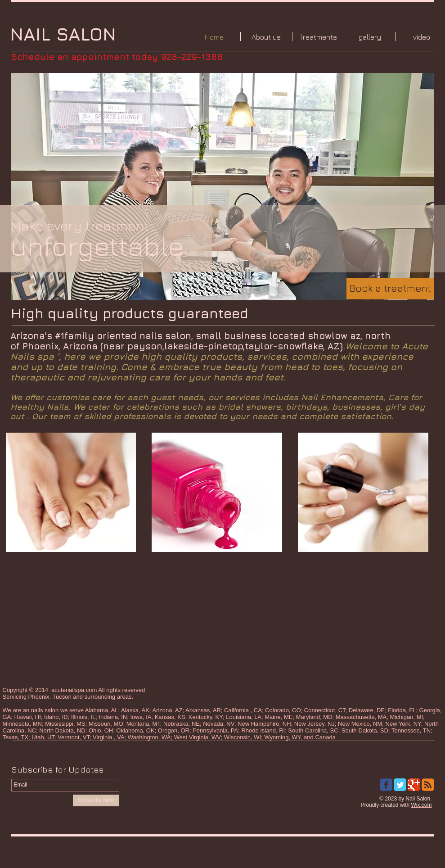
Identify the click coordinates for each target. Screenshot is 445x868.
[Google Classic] (414, 785)
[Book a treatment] (390, 289)
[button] (223, 187)
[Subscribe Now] (96, 800)
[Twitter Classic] (400, 785)
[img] (71, 492)
